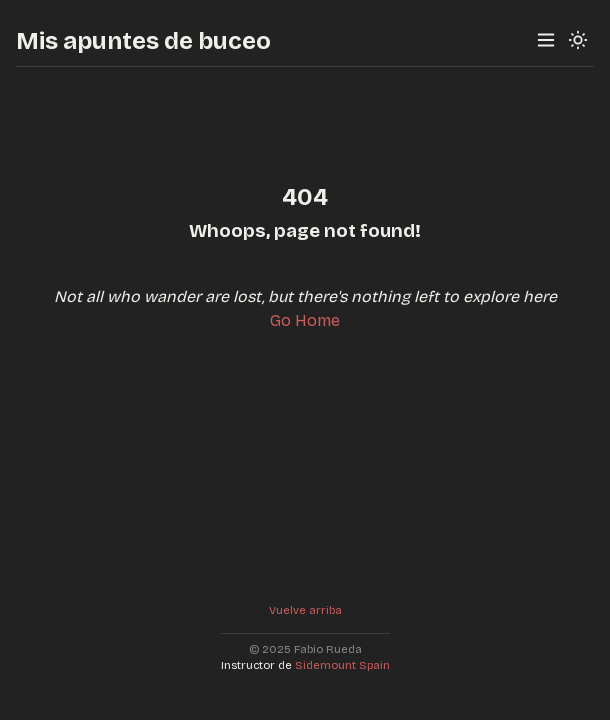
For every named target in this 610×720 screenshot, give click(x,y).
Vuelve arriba (305, 610)
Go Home (305, 320)
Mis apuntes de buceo (143, 41)
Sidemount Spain (342, 665)
